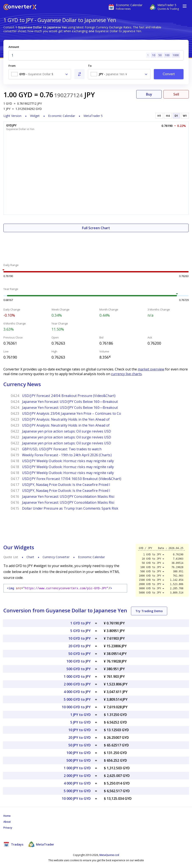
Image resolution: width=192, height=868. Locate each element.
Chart (30, 557)
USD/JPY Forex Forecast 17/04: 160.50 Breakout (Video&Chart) (72, 479)
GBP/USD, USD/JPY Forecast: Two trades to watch (62, 449)
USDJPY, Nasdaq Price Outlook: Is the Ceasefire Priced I (66, 485)
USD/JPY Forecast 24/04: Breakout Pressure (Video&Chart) (69, 396)
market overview (151, 369)
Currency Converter (56, 557)
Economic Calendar (62, 116)
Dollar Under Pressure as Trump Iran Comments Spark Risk (70, 508)
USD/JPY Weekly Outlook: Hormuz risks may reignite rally (68, 461)
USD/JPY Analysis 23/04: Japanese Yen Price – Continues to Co (72, 413)
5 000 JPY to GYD (77, 791)
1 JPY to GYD (81, 715)
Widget (35, 116)
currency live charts (126, 374)
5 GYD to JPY (81, 631)
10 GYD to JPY (80, 638)
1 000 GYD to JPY (77, 677)
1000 (176, 55)
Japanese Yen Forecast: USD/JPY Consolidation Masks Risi (68, 496)
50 (160, 55)
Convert (169, 74)
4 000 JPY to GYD (77, 783)
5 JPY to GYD (81, 722)
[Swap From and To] (79, 74)
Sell (176, 94)
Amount (14, 47)
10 (154, 55)
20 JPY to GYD (80, 738)
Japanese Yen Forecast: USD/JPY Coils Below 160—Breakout (70, 402)
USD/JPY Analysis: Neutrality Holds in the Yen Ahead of (66, 419)
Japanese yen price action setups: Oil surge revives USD (67, 431)
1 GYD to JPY (81, 623)
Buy (149, 94)
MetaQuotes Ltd (109, 855)
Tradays (13, 844)
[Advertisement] (96, 245)
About (7, 822)
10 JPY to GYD (80, 730)
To (90, 66)
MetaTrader (41, 844)
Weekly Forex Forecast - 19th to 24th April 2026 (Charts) (67, 455)
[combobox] (40, 74)
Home (7, 816)
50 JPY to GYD (80, 745)
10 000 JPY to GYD (76, 799)
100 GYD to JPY (79, 661)
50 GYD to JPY (80, 654)
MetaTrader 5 (93, 116)
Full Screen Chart (96, 228)
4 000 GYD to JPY (77, 692)
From (12, 66)
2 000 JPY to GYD (77, 776)
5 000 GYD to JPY (77, 699)
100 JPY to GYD (79, 753)
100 (167, 55)
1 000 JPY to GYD (77, 768)
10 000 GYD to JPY (76, 707)
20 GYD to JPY (80, 646)
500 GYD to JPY (79, 669)
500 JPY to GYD (79, 760)
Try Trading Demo (149, 611)
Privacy (8, 828)
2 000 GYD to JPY (77, 684)
